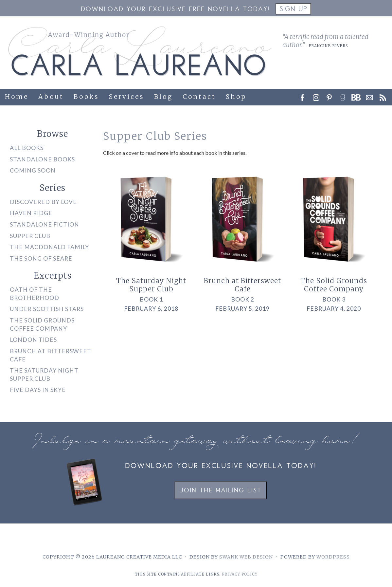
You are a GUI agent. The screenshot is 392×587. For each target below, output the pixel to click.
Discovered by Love (43, 202)
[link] (345, 96)
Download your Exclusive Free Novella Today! (175, 10)
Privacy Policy (240, 574)
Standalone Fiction (45, 224)
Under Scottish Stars (47, 309)
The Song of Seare (41, 258)
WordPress (333, 557)
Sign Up (293, 10)
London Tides (33, 340)
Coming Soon (33, 170)
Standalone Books (42, 159)
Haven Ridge (31, 213)
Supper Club (30, 236)
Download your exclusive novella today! (221, 467)
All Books (27, 148)
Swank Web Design (246, 557)
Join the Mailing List (221, 491)
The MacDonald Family (49, 247)
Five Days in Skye (38, 390)
